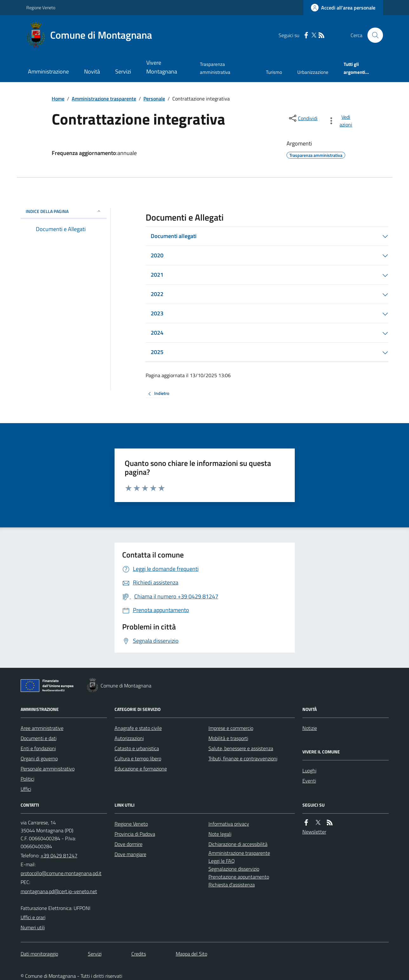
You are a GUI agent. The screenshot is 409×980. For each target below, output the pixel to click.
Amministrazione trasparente (104, 99)
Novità (92, 71)
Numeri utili (33, 927)
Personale (154, 99)
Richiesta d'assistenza (232, 885)
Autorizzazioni (129, 738)
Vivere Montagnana (162, 67)
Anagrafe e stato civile (138, 728)
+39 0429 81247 (59, 855)
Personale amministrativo (48, 769)
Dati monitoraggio (39, 954)
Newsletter (314, 832)
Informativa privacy (229, 824)
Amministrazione (48, 71)
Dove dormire (129, 844)
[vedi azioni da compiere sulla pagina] (341, 121)
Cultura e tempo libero (138, 758)
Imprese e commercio (231, 728)
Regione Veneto (41, 7)
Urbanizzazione (313, 72)
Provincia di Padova (135, 834)
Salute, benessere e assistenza (241, 748)
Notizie (310, 728)
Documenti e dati (39, 738)
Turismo (274, 72)
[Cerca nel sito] (373, 35)
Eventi (309, 781)
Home (58, 99)
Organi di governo (39, 758)
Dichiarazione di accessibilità (238, 844)
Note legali (220, 834)
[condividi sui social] (303, 118)
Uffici (26, 789)
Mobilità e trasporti (228, 738)
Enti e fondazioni (38, 748)
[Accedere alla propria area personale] (343, 8)
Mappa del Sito (191, 954)
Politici (27, 779)
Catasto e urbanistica (137, 748)
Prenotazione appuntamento (239, 877)
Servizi (123, 71)
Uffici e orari (33, 917)
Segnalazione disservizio (234, 869)
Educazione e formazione (141, 769)
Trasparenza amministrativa (215, 68)
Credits (139, 954)
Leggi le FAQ (222, 861)
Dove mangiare (130, 854)
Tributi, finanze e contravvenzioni (243, 758)
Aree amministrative (42, 728)
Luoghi (309, 770)
